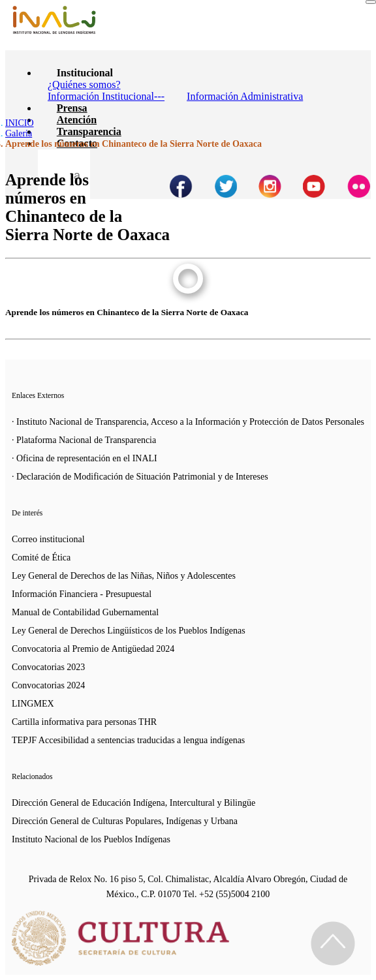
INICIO (20, 123)
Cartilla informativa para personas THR (84, 722)
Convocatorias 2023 (48, 667)
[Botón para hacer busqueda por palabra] (54, 166)
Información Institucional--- (106, 96)
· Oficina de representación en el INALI (85, 458)
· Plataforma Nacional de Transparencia (84, 440)
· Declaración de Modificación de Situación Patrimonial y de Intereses (140, 477)
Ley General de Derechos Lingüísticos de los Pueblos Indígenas (129, 631)
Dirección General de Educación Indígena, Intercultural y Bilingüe (133, 803)
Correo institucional (48, 539)
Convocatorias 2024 (48, 685)
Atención (77, 120)
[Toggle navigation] (371, 2)
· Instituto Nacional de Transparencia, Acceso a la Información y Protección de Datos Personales (188, 422)
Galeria (19, 133)
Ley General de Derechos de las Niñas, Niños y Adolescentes (124, 576)
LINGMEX (33, 704)
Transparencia (89, 131)
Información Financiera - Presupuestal (82, 594)
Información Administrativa (245, 96)
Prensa (72, 108)
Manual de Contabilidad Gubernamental (85, 612)
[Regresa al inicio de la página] (333, 943)
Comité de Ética (41, 558)
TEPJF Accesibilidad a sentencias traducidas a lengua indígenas (128, 740)
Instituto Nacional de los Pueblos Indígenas (91, 839)
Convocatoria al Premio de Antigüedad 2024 (93, 649)
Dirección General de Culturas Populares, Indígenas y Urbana (125, 821)
